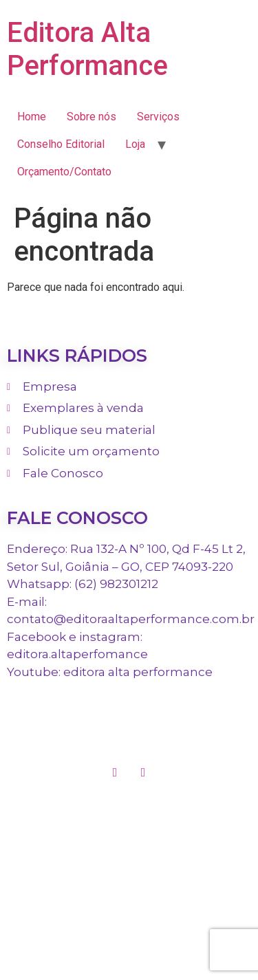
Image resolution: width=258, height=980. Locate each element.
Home (32, 117)
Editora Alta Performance (87, 49)
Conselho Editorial (61, 144)
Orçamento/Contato (64, 172)
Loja (135, 144)
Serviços (158, 117)
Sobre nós (92, 117)
